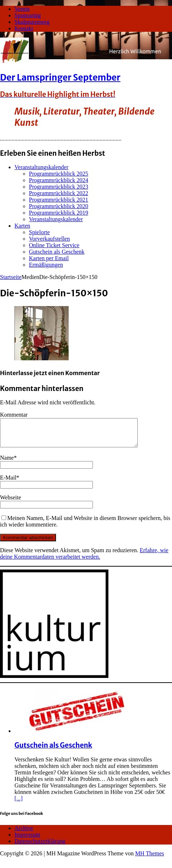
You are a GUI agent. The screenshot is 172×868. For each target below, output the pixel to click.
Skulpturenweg (32, 22)
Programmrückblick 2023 (59, 187)
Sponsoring (28, 15)
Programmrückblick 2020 (59, 206)
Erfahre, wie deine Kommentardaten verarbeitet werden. (84, 559)
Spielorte (39, 232)
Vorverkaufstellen (49, 239)
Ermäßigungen (46, 265)
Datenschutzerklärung (40, 846)
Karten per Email (49, 258)
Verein (22, 9)
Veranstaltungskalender (41, 167)
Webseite (10, 503)
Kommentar (14, 415)
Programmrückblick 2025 (59, 174)
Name (7, 463)
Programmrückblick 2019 (59, 213)
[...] (19, 804)
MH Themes (150, 859)
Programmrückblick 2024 (59, 180)
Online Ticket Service (54, 245)
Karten (22, 226)
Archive (24, 833)
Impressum (27, 840)
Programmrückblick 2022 (59, 193)
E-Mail (8, 483)
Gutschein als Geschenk (57, 252)
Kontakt (24, 28)
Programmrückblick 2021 (59, 200)
